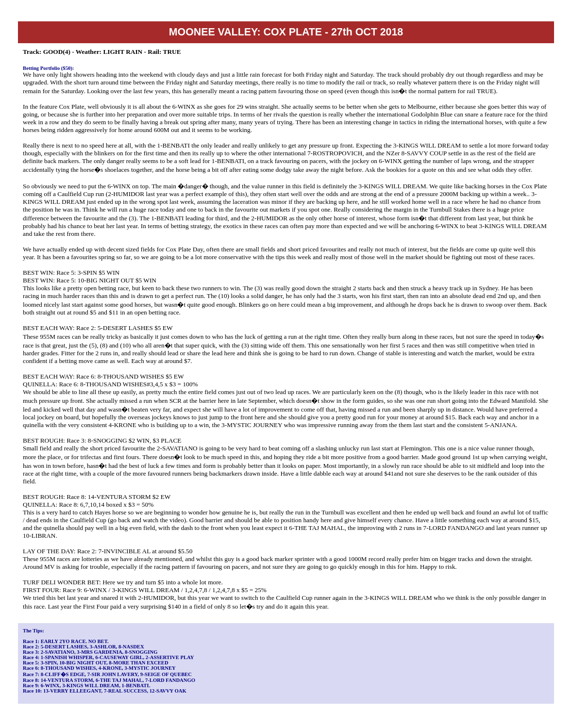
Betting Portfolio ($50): (48, 68)
